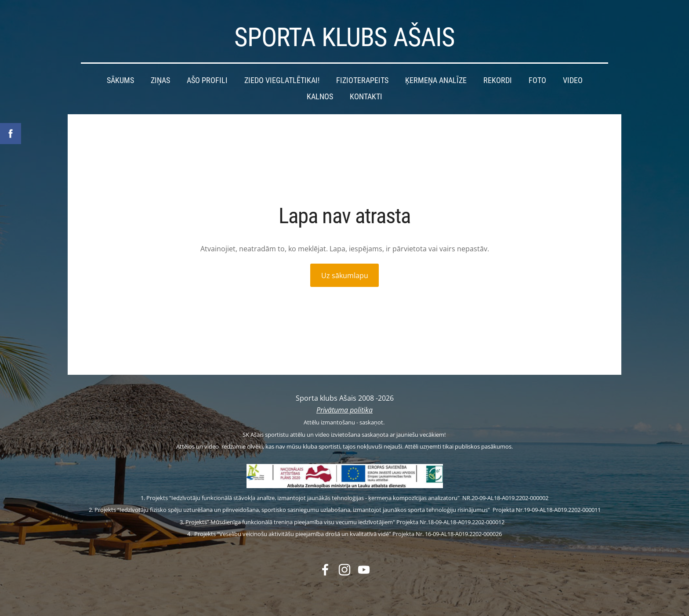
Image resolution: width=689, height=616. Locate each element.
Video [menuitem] (573, 80)
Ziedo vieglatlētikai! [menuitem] (282, 80)
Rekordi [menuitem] (498, 80)
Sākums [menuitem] (120, 80)
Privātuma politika (344, 410)
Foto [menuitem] (537, 80)
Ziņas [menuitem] (160, 80)
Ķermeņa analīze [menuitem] (436, 80)
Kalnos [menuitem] (320, 97)
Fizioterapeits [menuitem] (362, 80)
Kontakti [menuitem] (366, 97)
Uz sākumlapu (345, 275)
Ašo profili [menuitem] (207, 80)
